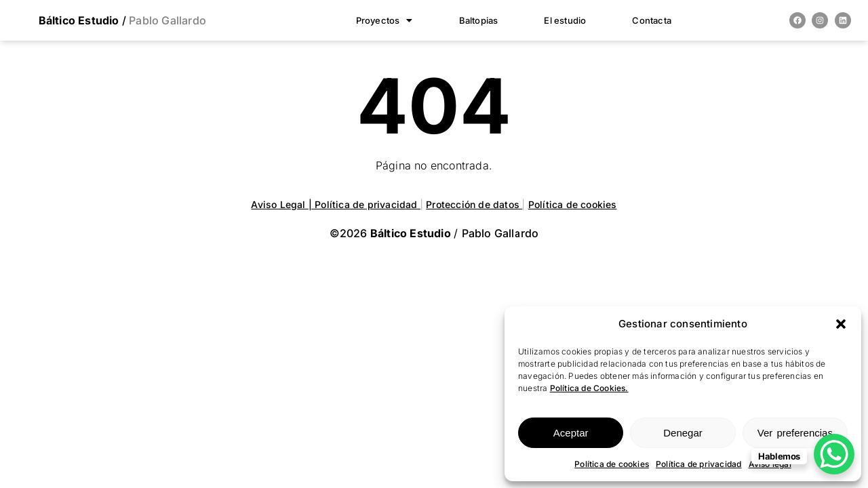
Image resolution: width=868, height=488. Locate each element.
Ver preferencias (795, 433)
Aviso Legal (279, 204)
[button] (841, 324)
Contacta (652, 20)
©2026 (392, 233)
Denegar (683, 433)
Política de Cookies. (589, 388)
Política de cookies (612, 464)
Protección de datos (474, 204)
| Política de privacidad (364, 204)
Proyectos (384, 20)
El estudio (565, 20)
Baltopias (479, 20)
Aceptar (571, 433)
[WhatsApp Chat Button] (834, 454)
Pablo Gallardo (166, 20)
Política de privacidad (698, 464)
